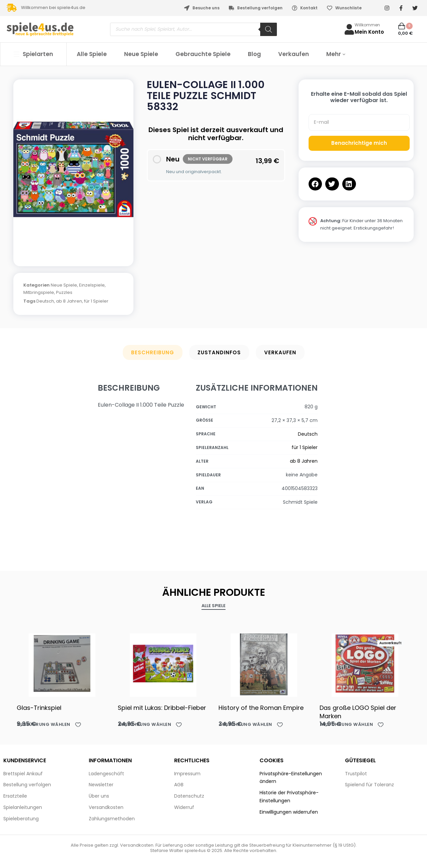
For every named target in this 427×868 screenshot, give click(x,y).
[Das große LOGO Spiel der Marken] (365, 664)
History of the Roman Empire (261, 708)
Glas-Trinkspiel (39, 708)
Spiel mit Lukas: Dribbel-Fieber (162, 708)
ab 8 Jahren (69, 301)
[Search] (269, 29)
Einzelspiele (92, 285)
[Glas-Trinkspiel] (62, 664)
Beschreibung (153, 352)
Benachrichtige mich (359, 143)
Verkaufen (280, 352)
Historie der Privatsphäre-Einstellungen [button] (289, 797)
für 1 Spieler (96, 301)
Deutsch (45, 301)
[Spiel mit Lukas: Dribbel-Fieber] (163, 664)
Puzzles (64, 292)
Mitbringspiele (39, 292)
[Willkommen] (349, 29)
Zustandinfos (219, 352)
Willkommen (367, 25)
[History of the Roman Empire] (264, 664)
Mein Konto (369, 32)
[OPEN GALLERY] (73, 169)
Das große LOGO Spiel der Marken (358, 712)
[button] (315, 184)
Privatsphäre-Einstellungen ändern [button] (291, 778)
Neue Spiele (64, 285)
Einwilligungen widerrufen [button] (289, 812)
